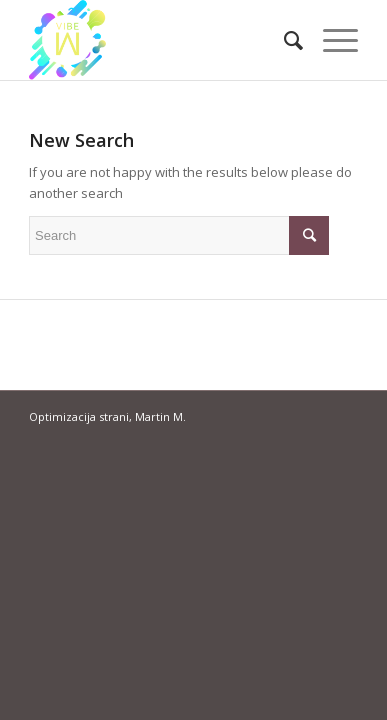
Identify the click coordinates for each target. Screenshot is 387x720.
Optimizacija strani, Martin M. (107, 416)
